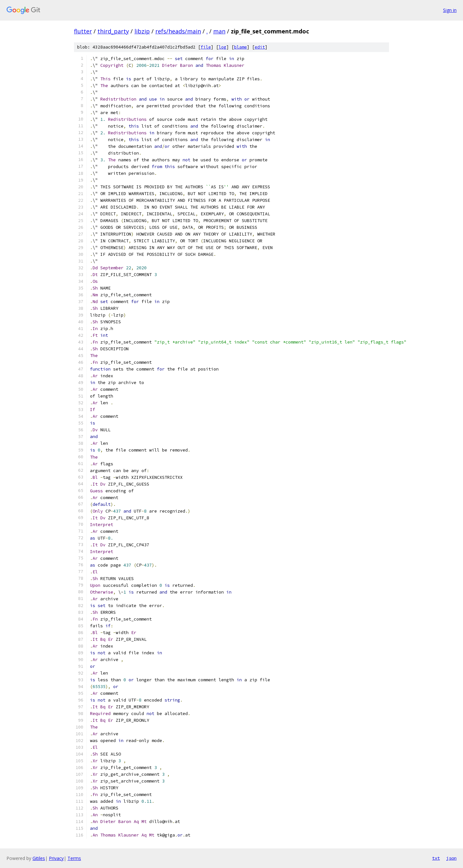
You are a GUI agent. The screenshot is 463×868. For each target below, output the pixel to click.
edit (260, 47)
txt (436, 858)
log (222, 47)
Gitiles (39, 858)
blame (241, 47)
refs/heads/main (178, 31)
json (451, 858)
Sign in (450, 10)
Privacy (56, 858)
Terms (74, 858)
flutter (83, 31)
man (219, 31)
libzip (142, 31)
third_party (113, 31)
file (206, 47)
